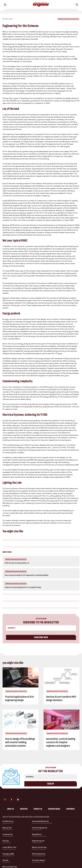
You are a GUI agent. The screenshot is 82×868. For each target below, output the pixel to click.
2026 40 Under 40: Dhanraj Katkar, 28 (17, 563)
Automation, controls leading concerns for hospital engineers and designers (61, 742)
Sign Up (51, 784)
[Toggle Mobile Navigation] (5, 5)
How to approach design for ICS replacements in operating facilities (27, 575)
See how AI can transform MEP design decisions (61, 698)
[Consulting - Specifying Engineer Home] (41, 5)
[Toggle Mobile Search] (77, 5)
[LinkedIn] (18, 800)
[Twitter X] (5, 800)
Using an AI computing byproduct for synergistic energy (23, 587)
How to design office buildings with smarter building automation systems (20, 742)
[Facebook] (12, 800)
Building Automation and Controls (68, 19)
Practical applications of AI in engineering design (20, 698)
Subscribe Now (41, 637)
